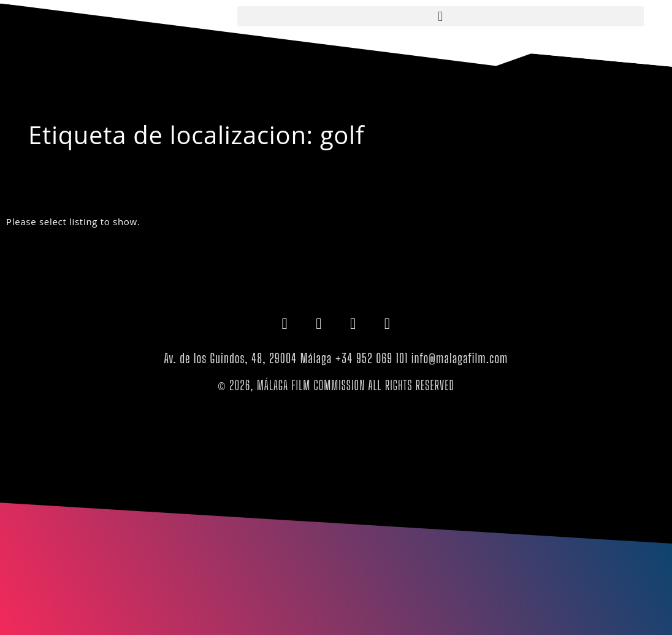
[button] (441, 16)
